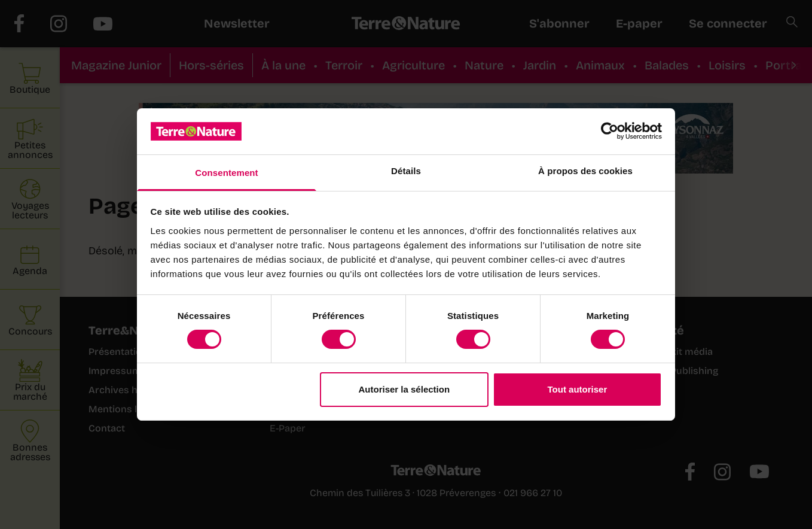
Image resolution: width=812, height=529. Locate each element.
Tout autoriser (578, 389)
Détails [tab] (406, 171)
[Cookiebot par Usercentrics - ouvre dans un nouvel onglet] (610, 131)
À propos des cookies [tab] (585, 171)
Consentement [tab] (226, 173)
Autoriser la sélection (405, 389)
